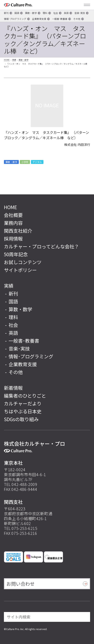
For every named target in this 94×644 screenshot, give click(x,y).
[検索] (84, 617)
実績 (14, 60)
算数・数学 (31, 13)
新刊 (6, 13)
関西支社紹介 (18, 231)
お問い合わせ (21, 584)
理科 (45, 13)
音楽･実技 (80, 13)
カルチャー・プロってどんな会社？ (41, 246)
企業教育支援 (39, 19)
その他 (77, 19)
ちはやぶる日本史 (23, 411)
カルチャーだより (23, 403)
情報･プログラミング (15, 19)
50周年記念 (16, 254)
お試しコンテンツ (23, 262)
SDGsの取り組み (21, 419)
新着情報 (13, 388)
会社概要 (13, 215)
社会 (56, 13)
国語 (17, 13)
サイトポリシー (20, 270)
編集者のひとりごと (25, 396)
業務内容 (13, 223)
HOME (7, 60)
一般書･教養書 (60, 19)
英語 (66, 13)
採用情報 (13, 238)
